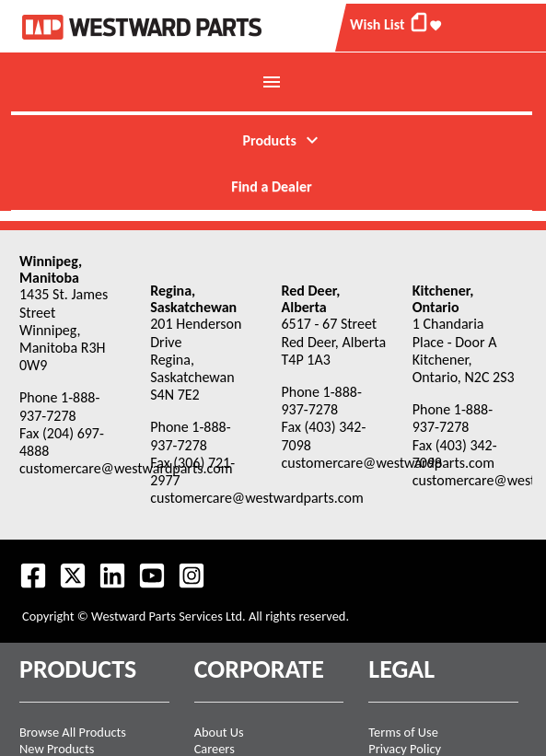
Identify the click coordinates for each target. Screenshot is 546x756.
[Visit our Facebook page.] (33, 576)
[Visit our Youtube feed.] (152, 576)
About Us (219, 732)
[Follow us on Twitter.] (73, 576)
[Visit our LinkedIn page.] (112, 576)
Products (282, 140)
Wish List (396, 22)
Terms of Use (403, 732)
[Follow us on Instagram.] (192, 576)
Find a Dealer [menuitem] (271, 186)
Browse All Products (73, 732)
